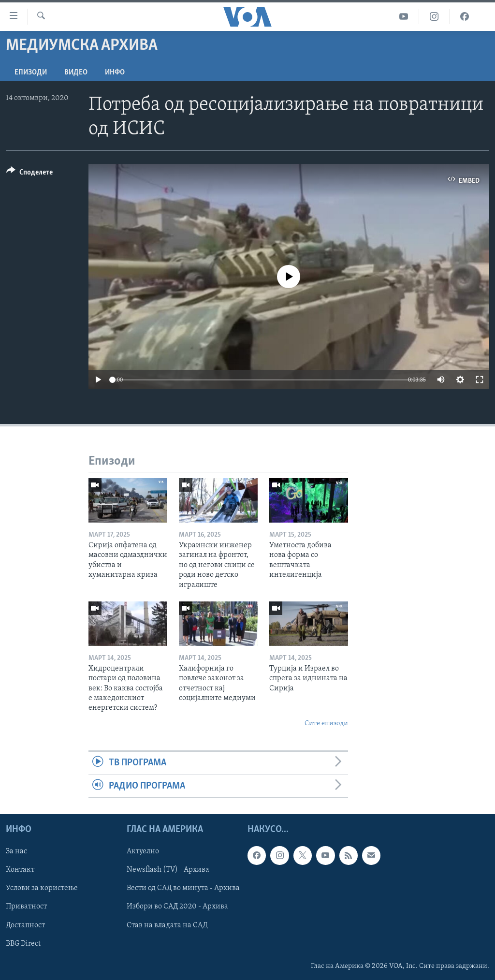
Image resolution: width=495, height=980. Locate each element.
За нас (16, 851)
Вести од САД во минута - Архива (183, 888)
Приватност (26, 907)
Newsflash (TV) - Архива (168, 870)
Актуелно (143, 851)
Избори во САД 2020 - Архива (177, 907)
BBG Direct (23, 944)
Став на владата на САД (167, 925)
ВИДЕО (76, 73)
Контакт (20, 870)
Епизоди (31, 73)
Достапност (25, 925)
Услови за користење (42, 888)
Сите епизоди (326, 724)
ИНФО (115, 73)
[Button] (29, 174)
